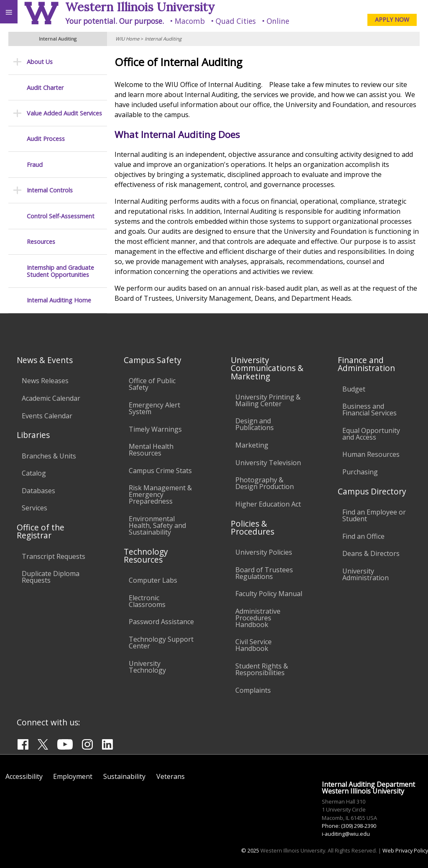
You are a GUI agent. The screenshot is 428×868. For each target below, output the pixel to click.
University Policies (264, 552)
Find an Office (363, 536)
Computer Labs (153, 580)
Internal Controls (50, 190)
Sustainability (124, 776)
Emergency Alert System (154, 408)
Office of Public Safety (152, 384)
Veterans (171, 776)
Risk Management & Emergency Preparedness (160, 494)
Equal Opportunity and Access (371, 434)
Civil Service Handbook (253, 645)
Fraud (35, 165)
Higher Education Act (268, 504)
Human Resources (371, 454)
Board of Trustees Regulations (264, 573)
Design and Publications (255, 424)
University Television (268, 463)
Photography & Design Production (265, 483)
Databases (38, 491)
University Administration (366, 574)
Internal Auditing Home (59, 300)
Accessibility (24, 776)
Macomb (190, 21)
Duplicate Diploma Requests (51, 577)
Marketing (252, 445)
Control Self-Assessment (61, 216)
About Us (40, 62)
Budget (354, 389)
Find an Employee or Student (374, 515)
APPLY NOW (392, 19)
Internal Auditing (163, 39)
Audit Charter (45, 88)
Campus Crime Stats (160, 471)
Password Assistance (161, 622)
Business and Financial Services (369, 410)
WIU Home (127, 39)
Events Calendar (47, 416)
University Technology (147, 667)
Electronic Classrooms (147, 601)
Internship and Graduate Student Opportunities (60, 271)
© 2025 (250, 850)
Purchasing (360, 472)
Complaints (253, 690)
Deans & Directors (371, 553)
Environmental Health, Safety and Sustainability (157, 525)
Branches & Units (49, 456)
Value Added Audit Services (64, 113)
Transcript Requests (53, 556)
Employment (73, 776)
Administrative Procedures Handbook (258, 618)
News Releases (45, 381)
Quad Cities (236, 21)
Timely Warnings (155, 429)
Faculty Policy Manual (269, 594)
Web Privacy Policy (405, 850)
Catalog (34, 473)
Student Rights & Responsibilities (262, 669)
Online (278, 21)
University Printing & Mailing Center (268, 400)
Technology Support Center (161, 643)
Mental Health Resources (151, 450)
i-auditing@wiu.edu (346, 834)
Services (34, 508)
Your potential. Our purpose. (115, 21)
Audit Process (46, 139)
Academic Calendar (51, 398)
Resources (41, 242)
